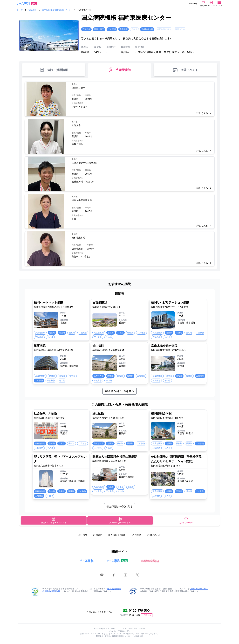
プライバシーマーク (199, 589)
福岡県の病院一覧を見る (120, 391)
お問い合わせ (154, 535)
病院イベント (185, 70)
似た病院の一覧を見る (120, 506)
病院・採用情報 (54, 70)
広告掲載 (137, 535)
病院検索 (32, 10)
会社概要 (83, 535)
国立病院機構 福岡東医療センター (57, 10)
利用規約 (98, 535)
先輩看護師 (119, 70)
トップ (20, 10)
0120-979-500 (139, 610)
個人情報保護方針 (117, 535)
